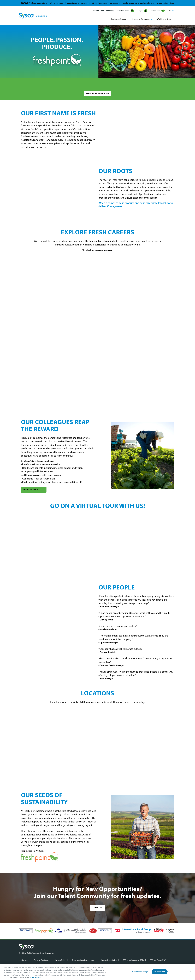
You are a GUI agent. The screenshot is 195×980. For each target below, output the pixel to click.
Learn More (29, 489)
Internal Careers (125, 11)
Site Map (25, 960)
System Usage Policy (109, 960)
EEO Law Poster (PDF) (158, 960)
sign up (98, 907)
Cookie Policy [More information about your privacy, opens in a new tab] (36, 977)
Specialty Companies (141, 19)
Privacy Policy (60, 960)
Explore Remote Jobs (97, 94)
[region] (97, 972)
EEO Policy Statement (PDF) (133, 960)
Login (143, 11)
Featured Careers (119, 19)
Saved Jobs (158, 11)
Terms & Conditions (42, 960)
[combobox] (103, 85)
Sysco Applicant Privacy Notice (83, 960)
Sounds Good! (160, 972)
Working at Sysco (164, 19)
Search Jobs (161, 85)
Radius (130, 84)
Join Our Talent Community (103, 11)
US (170, 11)
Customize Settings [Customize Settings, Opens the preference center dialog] (140, 972)
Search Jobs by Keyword (31, 84)
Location (87, 84)
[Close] (191, 972)
